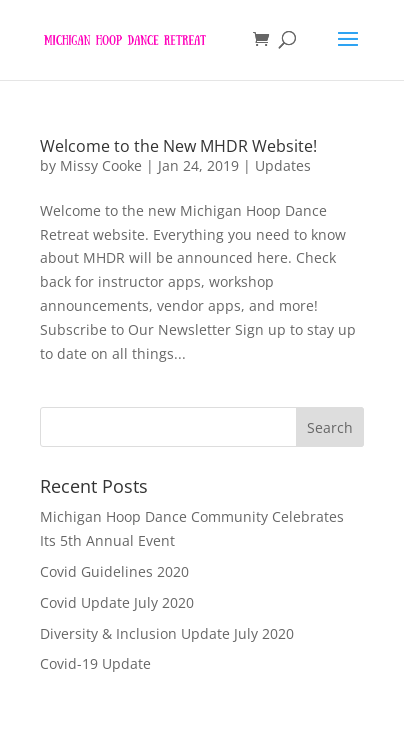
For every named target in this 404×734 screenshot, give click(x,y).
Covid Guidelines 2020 (114, 571)
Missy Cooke (101, 165)
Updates (283, 165)
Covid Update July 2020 (117, 602)
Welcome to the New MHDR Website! (178, 146)
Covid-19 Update (95, 663)
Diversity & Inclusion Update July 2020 (167, 633)
